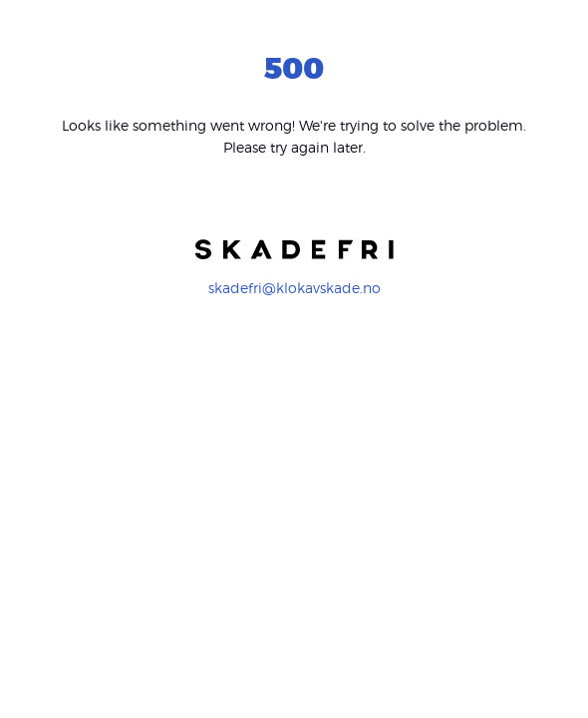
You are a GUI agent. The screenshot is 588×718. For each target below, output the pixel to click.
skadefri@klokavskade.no (294, 288)
